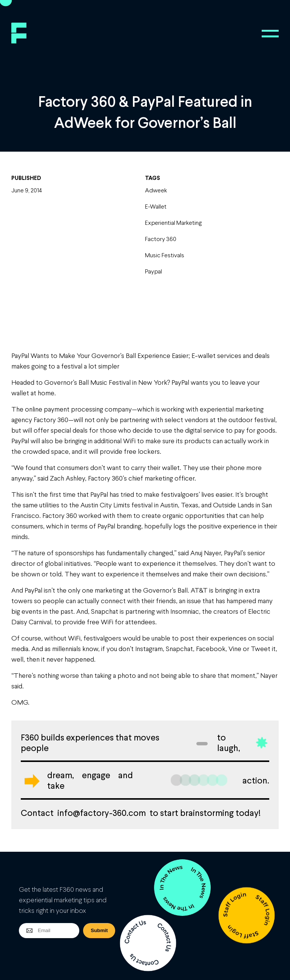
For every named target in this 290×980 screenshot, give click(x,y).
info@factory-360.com (102, 813)
